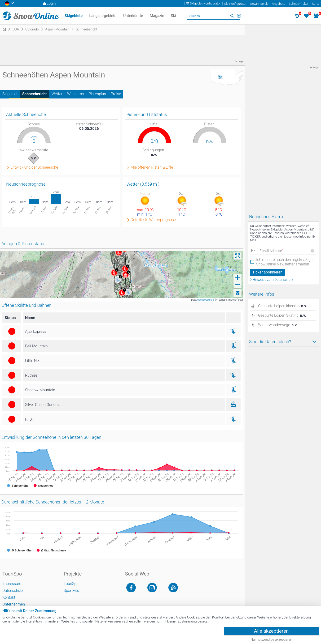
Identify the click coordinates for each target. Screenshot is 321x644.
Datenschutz (13, 591)
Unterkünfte (133, 16)
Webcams (75, 94)
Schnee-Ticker (299, 4)
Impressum (12, 584)
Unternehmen (14, 604)
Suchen (232, 16)
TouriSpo (71, 584)
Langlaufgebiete (103, 16)
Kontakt (9, 597)
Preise (116, 94)
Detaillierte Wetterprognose (153, 220)
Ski (173, 16)
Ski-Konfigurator (235, 4)
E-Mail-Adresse (271, 251)
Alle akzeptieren (271, 631)
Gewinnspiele (259, 4)
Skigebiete (74, 16)
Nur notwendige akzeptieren (271, 640)
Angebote (279, 4)
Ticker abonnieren (267, 272)
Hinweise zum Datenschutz (273, 280)
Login (51, 3)
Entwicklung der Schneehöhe (34, 167)
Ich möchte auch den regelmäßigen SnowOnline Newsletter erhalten (285, 262)
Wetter (57, 94)
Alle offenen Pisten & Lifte (152, 167)
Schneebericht (35, 94)
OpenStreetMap (206, 300)
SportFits (71, 591)
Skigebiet (10, 94)
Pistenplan (97, 94)
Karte (316, 4)
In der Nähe (239, 16)
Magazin (157, 16)
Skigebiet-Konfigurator (205, 4)
